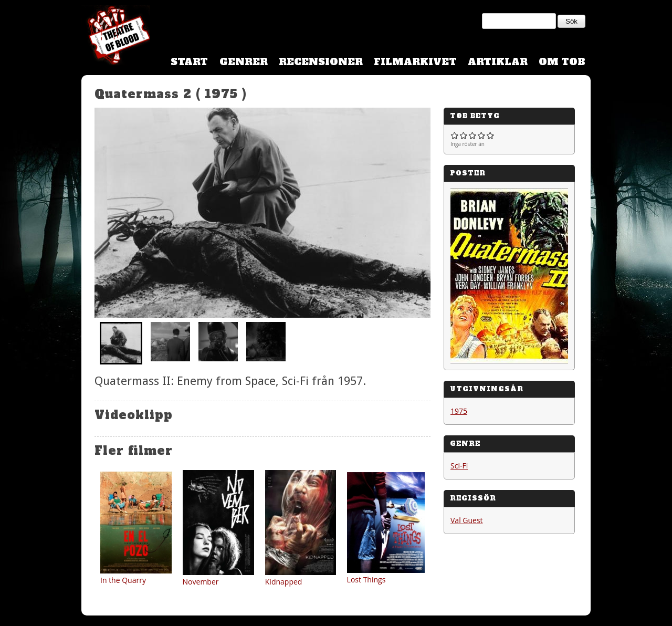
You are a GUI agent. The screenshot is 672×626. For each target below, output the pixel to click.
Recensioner (321, 62)
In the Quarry (123, 580)
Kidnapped (284, 582)
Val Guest (467, 520)
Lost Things (366, 580)
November (201, 582)
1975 (459, 411)
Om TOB (562, 62)
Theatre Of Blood (115, 37)
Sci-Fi (459, 466)
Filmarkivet (415, 62)
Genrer (244, 62)
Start (189, 62)
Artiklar (498, 62)
